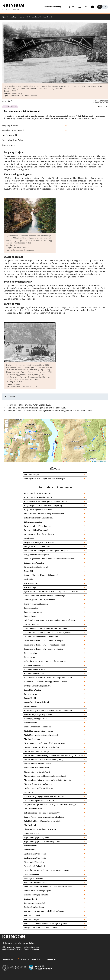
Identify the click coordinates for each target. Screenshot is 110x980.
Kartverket (102, 461)
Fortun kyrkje (30, 587)
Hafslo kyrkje (30, 657)
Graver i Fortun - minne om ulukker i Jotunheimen (46, 628)
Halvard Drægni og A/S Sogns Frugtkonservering (45, 661)
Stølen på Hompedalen (34, 878)
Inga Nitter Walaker (32, 690)
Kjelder (12, 397)
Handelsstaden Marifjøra (35, 669)
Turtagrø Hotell (31, 899)
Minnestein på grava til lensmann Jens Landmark (45, 776)
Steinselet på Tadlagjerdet (35, 866)
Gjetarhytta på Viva (32, 624)
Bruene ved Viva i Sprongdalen (37, 530)
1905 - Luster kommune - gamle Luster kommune (46, 501)
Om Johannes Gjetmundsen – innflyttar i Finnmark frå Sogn (50, 805)
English (105, 7)
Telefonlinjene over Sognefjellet (38, 891)
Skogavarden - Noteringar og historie (40, 829)
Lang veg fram (9, 145)
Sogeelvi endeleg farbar (13, 140)
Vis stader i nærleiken (68, 7)
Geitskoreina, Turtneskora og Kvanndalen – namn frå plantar (50, 620)
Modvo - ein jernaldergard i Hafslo (39, 788)
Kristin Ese (9, 101)
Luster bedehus (31, 723)
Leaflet (93, 461)
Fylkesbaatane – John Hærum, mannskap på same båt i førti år (51, 592)
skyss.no (36, 949)
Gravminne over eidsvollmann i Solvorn (41, 637)
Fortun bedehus (31, 583)
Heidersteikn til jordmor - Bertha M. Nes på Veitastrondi (48, 678)
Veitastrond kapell (32, 915)
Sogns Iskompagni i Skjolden (36, 837)
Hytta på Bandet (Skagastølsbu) (38, 686)
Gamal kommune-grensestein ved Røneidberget (45, 596)
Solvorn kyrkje (30, 850)
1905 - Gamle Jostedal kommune (38, 497)
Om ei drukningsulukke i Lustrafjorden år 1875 (44, 801)
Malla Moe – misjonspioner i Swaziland (41, 735)
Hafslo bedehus (31, 653)
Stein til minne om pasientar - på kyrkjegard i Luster (47, 870)
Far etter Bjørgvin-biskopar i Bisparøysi (41, 575)
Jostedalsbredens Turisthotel (36, 702)
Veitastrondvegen (32, 475)
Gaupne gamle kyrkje (33, 612)
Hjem (4, 17)
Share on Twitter (104, 107)
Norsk (100, 7)
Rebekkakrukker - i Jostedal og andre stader (43, 821)
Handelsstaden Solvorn (34, 674)
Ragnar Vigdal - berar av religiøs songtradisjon (44, 817)
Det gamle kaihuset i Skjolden (37, 555)
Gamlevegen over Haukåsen (36, 604)
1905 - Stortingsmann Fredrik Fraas (39, 510)
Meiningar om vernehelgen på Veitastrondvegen (45, 479)
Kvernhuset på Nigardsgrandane (38, 715)
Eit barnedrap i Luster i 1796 (36, 567)
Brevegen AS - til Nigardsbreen (37, 526)
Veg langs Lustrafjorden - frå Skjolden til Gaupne (45, 911)
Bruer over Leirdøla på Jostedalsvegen (40, 534)
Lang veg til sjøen (10, 125)
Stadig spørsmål (9, 135)
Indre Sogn (13, 17)
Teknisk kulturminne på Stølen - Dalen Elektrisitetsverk (48, 887)
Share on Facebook (107, 107)
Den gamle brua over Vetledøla (37, 547)
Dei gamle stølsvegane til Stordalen (39, 542)
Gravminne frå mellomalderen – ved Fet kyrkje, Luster (47, 633)
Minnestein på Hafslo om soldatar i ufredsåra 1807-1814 (48, 780)
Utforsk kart (90, 7)
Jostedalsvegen (31, 706)
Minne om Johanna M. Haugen (37, 751)
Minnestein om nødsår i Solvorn (38, 764)
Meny (49, 7)
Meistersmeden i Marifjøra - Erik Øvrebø (41, 747)
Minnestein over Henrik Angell (37, 772)
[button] (55, 53)
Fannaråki (28, 571)
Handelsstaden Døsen (33, 665)
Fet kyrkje (28, 579)
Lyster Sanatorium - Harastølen (38, 727)
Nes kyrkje (29, 792)
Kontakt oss (52, 959)
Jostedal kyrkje (30, 698)
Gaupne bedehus (31, 608)
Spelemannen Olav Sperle (35, 854)
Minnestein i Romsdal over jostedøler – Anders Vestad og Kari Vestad (54, 755)
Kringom (13, 5)
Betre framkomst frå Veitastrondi (38, 518)
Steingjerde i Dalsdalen (34, 862)
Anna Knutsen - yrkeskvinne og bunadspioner (44, 514)
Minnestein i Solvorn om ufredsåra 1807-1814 (43, 760)
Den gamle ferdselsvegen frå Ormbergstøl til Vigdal (46, 551)
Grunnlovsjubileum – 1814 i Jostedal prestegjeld (44, 645)
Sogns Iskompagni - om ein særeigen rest (42, 842)
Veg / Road (6, 107)
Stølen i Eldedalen (32, 874)
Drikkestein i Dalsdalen (34, 563)
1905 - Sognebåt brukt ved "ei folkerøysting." (44, 506)
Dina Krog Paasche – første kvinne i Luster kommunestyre (49, 559)
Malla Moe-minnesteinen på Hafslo (39, 731)
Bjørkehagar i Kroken (33, 522)
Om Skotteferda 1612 (33, 809)
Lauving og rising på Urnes (35, 719)
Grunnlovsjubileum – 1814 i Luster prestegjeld (44, 649)
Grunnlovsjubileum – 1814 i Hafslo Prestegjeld (44, 641)
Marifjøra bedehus (32, 739)
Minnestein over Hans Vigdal (36, 768)
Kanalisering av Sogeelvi (13, 130)
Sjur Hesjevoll (30, 825)
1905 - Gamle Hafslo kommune (37, 493)
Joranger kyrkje (31, 694)
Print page (99, 107)
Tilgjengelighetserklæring (30, 959)
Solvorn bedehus (31, 846)
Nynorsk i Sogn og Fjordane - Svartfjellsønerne (44, 796)
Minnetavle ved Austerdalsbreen (38, 784)
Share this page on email (101, 107)
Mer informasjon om (56, 442)
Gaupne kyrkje (30, 616)
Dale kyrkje (29, 538)
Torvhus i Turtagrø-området (36, 895)
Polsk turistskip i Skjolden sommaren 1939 (42, 813)
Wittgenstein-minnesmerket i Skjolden (41, 928)
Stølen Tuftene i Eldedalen (35, 883)
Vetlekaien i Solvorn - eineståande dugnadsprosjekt (46, 923)
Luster (22, 17)
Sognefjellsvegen (31, 833)
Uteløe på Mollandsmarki (35, 907)
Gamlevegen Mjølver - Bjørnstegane (40, 600)
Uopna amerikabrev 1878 (35, 903)
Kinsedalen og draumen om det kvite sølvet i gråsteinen (48, 710)
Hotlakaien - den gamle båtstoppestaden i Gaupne (46, 682)
